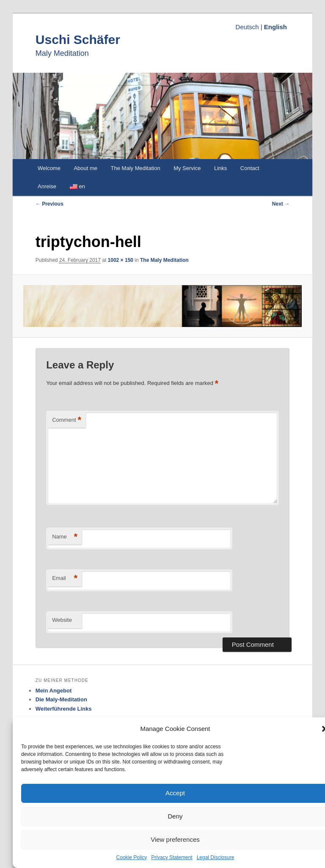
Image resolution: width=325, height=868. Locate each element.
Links (220, 168)
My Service (187, 168)
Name (65, 537)
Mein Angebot (54, 691)
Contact (250, 168)
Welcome (49, 168)
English (275, 27)
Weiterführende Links (64, 709)
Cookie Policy (132, 857)
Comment (67, 420)
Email (65, 578)
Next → (281, 204)
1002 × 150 (121, 260)
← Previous (50, 204)
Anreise (47, 186)
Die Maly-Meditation (61, 699)
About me (85, 168)
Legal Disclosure (216, 857)
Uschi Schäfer (78, 40)
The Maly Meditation (136, 168)
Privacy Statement (172, 857)
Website (62, 620)
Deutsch (247, 27)
